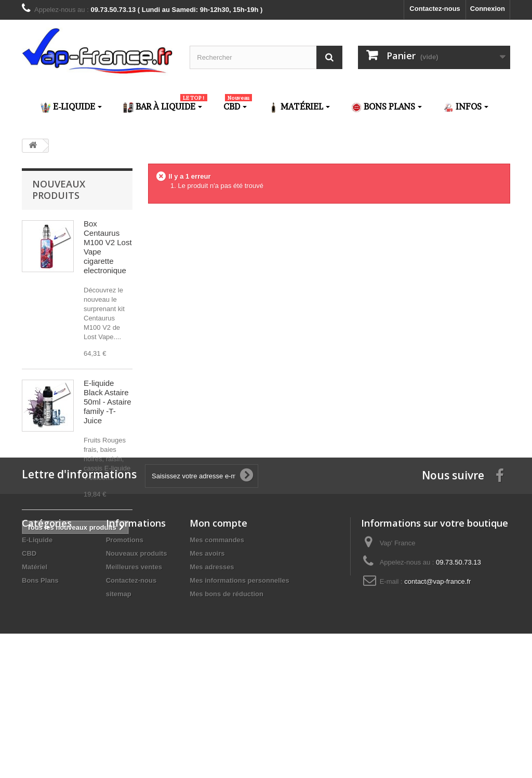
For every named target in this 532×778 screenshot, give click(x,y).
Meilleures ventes (134, 685)
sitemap (119, 712)
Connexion (488, 9)
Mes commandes (217, 658)
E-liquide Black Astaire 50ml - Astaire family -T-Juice (108, 402)
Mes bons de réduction (227, 712)
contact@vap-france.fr (437, 700)
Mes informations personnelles (239, 699)
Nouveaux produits (59, 190)
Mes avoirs (207, 672)
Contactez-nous (435, 9)
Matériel (35, 685)
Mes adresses (212, 685)
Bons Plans (40, 699)
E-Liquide (37, 658)
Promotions (125, 658)
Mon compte (218, 641)
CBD (29, 672)
